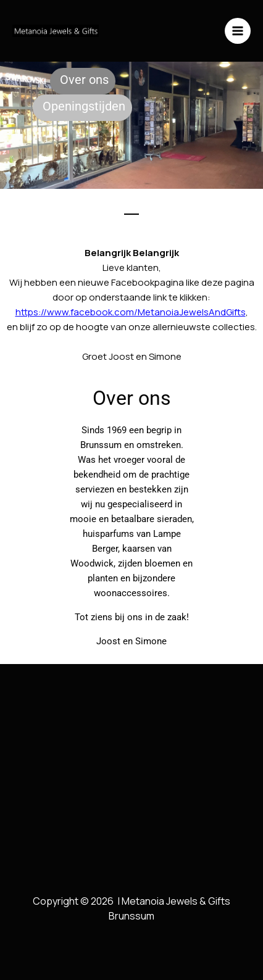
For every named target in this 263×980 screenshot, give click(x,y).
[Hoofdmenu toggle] (238, 31)
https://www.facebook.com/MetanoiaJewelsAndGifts (131, 312)
